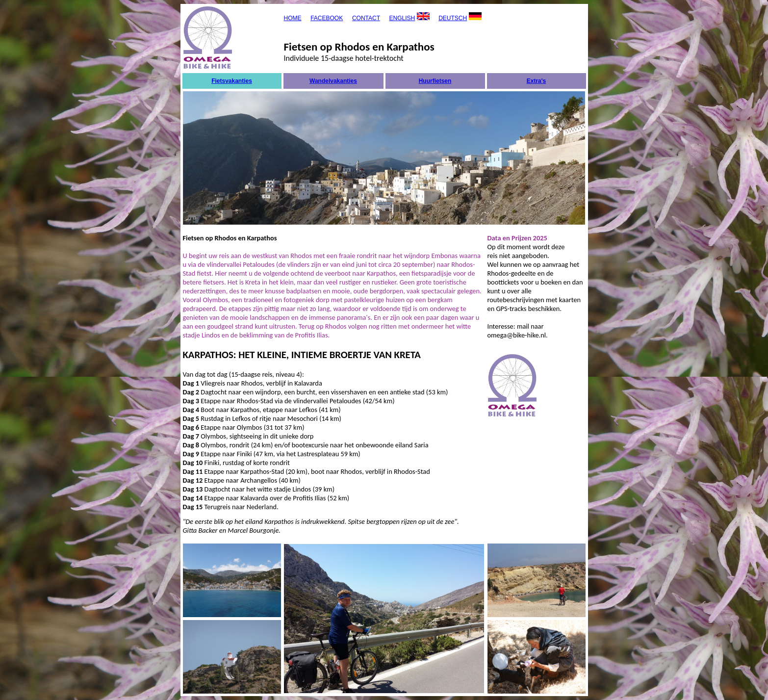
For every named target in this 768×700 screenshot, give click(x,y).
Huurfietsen (435, 81)
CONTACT (366, 18)
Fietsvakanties (232, 81)
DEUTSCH (453, 18)
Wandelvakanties (333, 81)
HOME (293, 18)
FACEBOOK (327, 18)
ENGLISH (402, 18)
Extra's (537, 81)
